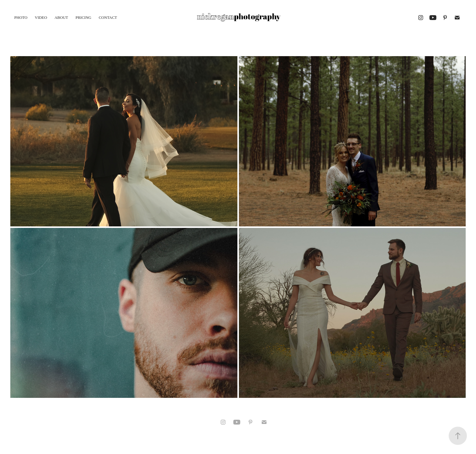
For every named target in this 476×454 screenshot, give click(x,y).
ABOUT (61, 17)
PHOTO (21, 17)
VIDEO (41, 17)
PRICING (83, 17)
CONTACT (108, 17)
